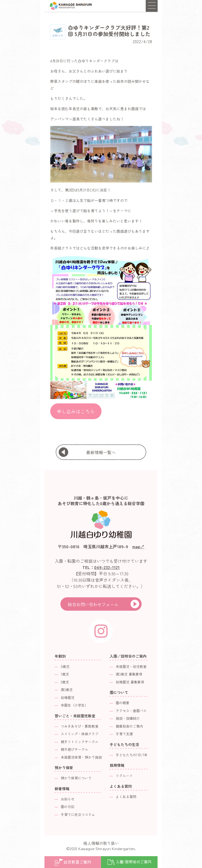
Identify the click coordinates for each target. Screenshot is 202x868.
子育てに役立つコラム (78, 814)
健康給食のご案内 (129, 726)
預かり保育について (76, 778)
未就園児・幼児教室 (131, 666)
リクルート (124, 776)
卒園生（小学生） (74, 705)
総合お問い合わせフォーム (93, 604)
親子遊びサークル (74, 749)
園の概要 (123, 703)
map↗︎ (138, 546)
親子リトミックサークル (80, 742)
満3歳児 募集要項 (129, 674)
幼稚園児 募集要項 (130, 682)
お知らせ (68, 799)
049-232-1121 (107, 567)
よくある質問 (126, 797)
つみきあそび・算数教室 (80, 726)
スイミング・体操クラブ (80, 734)
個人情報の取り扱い (101, 843)
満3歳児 (67, 690)
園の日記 (68, 807)
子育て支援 (124, 734)
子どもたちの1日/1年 (132, 755)
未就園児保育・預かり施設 (81, 757)
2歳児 (65, 682)
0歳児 (65, 666)
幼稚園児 (68, 697)
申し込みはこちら (76, 411)
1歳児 (65, 674)
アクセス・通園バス (131, 711)
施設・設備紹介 (128, 718)
